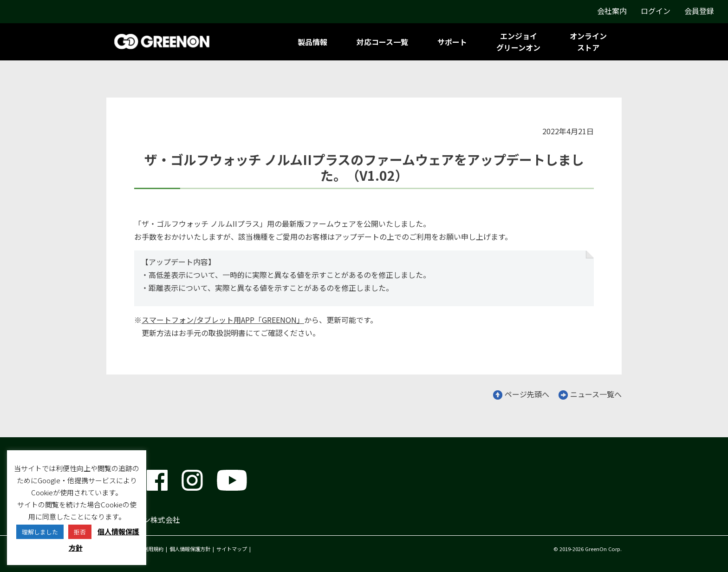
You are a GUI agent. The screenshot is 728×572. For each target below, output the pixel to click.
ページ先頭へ (521, 394)
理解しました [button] (40, 532)
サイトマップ (232, 549)
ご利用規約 (151, 549)
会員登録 (699, 11)
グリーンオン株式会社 (143, 519)
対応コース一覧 (382, 42)
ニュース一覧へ (590, 394)
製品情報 (312, 42)
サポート (452, 42)
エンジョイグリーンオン (518, 42)
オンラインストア (588, 42)
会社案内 (612, 11)
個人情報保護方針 (190, 549)
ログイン (656, 11)
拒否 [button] (80, 532)
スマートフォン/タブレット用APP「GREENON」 (223, 320)
